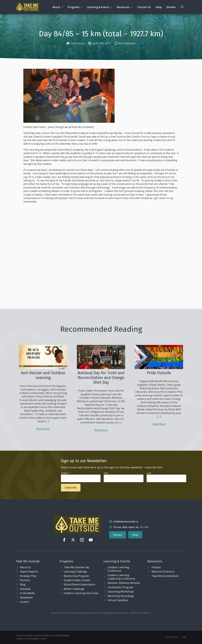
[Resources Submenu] (132, 7)
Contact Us (144, 7)
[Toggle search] (182, 7)
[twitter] (73, 540)
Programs (74, 7)
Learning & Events (98, 7)
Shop (159, 7)
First (106, 473)
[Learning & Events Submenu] (112, 7)
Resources (123, 7)
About (56, 7)
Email (65, 473)
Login (184, 637)
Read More (43, 429)
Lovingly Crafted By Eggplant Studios (31, 639)
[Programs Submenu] (82, 7)
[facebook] (64, 540)
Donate (171, 7)
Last (149, 473)
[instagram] (82, 540)
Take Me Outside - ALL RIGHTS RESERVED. (52, 636)
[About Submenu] (63, 7)
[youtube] (91, 540)
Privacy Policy (171, 637)
